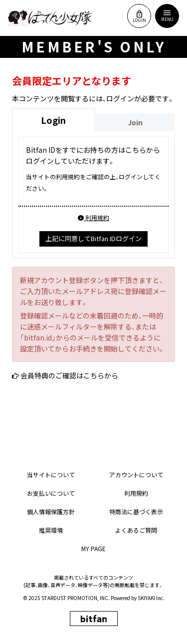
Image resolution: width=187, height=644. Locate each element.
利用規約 (93, 217)
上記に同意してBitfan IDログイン (93, 238)
